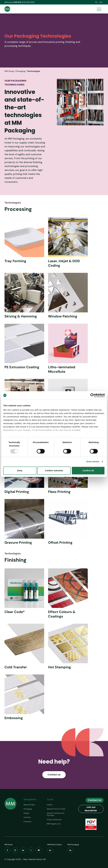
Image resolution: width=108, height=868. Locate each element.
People (26, 813)
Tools (50, 799)
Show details (93, 462)
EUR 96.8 (18, 2)
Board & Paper (29, 805)
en (102, 2)
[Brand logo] (7, 9)
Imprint (50, 805)
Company (28, 822)
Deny (20, 470)
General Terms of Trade (56, 809)
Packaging (21, 71)
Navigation (30, 799)
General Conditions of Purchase (55, 814)
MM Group (9, 71)
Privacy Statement (54, 820)
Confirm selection (54, 470)
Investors (27, 817)
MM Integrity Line (54, 824)
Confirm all (88, 470)
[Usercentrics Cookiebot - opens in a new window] (92, 395)
